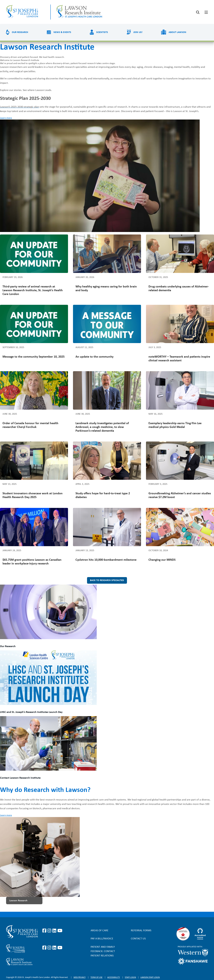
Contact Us (138, 939)
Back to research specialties (107, 580)
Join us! (138, 32)
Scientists (102, 32)
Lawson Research (18, 901)
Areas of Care (100, 931)
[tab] (206, 12)
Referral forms (141, 931)
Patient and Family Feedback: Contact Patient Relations (103, 951)
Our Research (20, 32)
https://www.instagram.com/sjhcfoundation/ (50, 948)
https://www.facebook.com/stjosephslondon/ (45, 931)
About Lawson (177, 32)
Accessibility (114, 977)
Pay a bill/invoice (102, 939)
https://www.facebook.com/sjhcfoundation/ (45, 948)
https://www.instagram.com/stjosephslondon (50, 931)
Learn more (6, 118)
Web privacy (80, 977)
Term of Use (96, 977)
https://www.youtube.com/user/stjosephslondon (60, 931)
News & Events (62, 32)
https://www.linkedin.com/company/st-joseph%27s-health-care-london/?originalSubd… (55, 931)
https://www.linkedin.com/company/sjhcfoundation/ (55, 948)
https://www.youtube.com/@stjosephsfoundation (60, 948)
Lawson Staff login (150, 977)
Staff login (130, 977)
